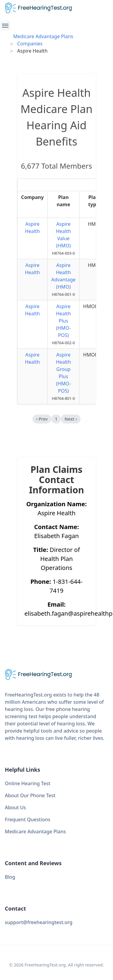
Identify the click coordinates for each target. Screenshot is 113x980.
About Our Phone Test (30, 795)
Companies (30, 44)
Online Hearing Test (28, 783)
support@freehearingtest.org (39, 922)
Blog (10, 877)
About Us (15, 807)
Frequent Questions (28, 819)
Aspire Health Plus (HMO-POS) (64, 321)
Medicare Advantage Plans (43, 36)
